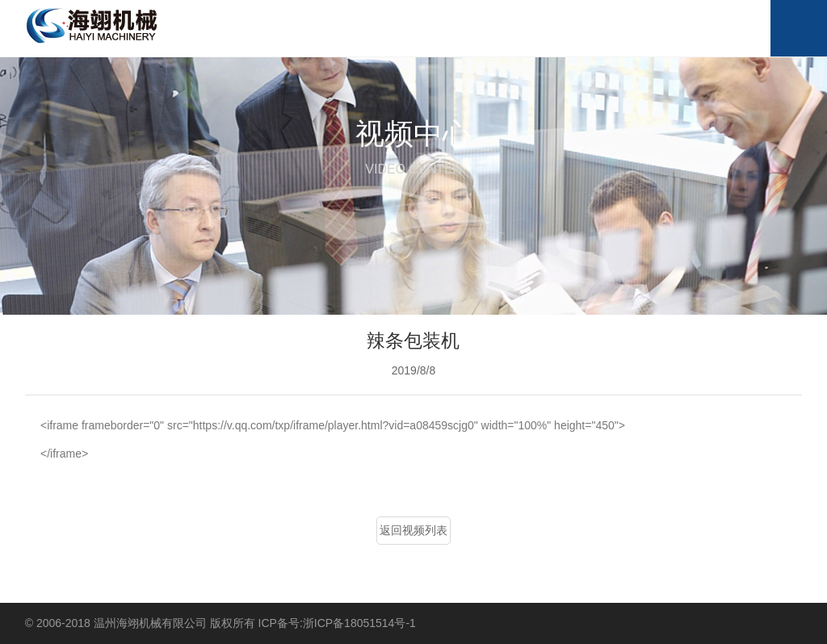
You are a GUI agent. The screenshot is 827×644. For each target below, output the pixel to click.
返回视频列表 (413, 530)
